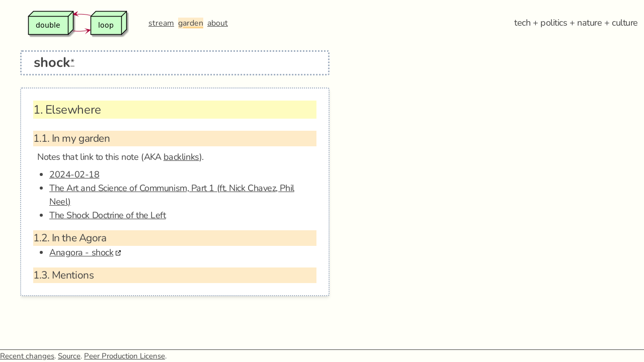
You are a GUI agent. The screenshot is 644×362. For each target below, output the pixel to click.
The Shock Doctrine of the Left (108, 215)
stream (161, 23)
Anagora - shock (81, 252)
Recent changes (27, 356)
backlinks (181, 157)
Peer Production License (125, 356)
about (218, 23)
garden (191, 23)
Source (69, 356)
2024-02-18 (74, 174)
